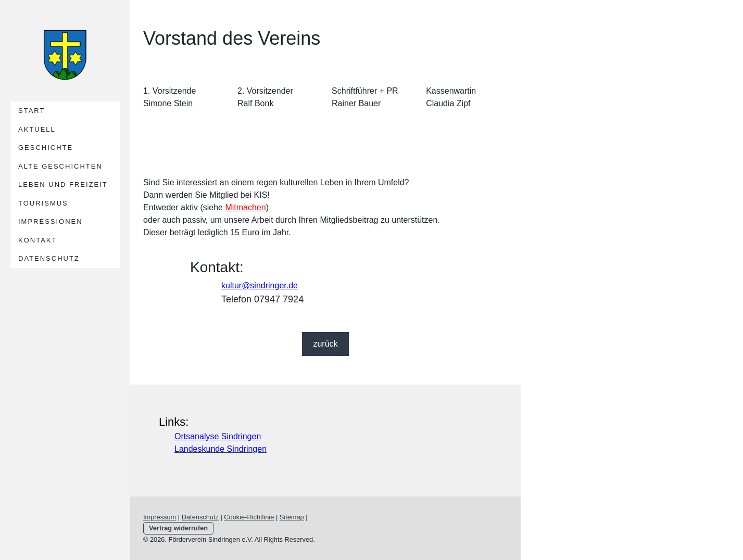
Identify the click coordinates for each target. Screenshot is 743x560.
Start (32, 111)
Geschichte (46, 148)
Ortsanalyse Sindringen (218, 436)
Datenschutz (49, 258)
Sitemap (292, 517)
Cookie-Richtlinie (249, 517)
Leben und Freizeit (63, 184)
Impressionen (51, 221)
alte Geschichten (60, 166)
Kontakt (37, 240)
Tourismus (43, 203)
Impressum (160, 517)
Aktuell (37, 129)
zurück (325, 344)
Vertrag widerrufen (178, 528)
